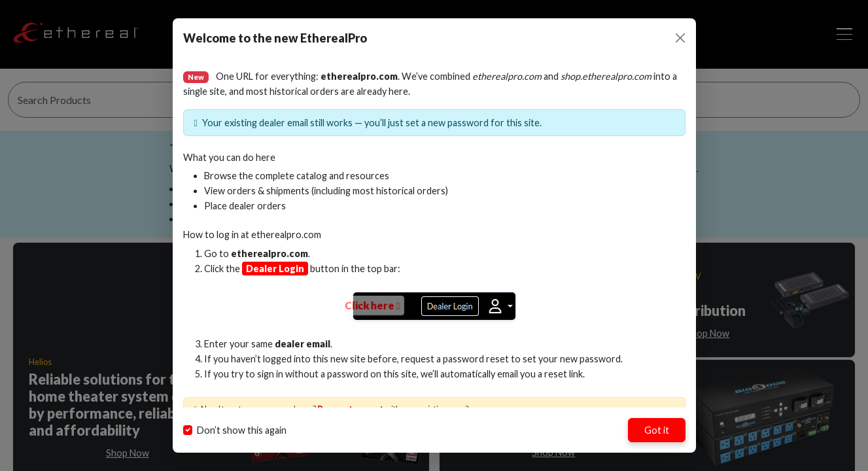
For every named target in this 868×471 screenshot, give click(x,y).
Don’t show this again (242, 430)
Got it (657, 430)
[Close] (680, 38)
